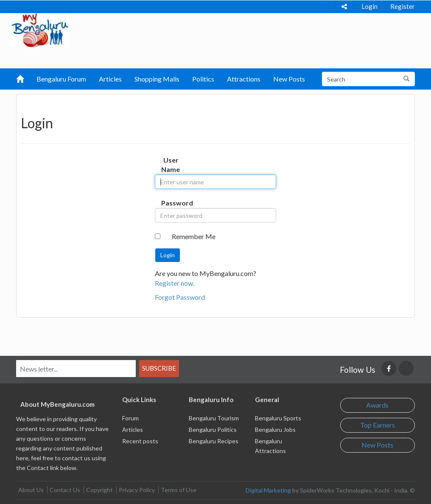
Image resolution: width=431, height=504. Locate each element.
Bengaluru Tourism (214, 418)
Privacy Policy (137, 490)
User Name (171, 165)
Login (369, 6)
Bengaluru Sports (278, 418)
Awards (377, 405)
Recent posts (140, 441)
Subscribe (159, 368)
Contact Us (65, 490)
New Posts (289, 79)
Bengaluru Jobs (275, 429)
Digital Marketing (268, 490)
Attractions (244, 79)
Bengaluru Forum (61, 79)
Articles (110, 79)
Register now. (175, 283)
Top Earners (378, 425)
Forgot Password (180, 297)
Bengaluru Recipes (214, 441)
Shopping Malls (157, 79)
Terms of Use (179, 490)
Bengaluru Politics (213, 429)
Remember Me (194, 236)
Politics (203, 79)
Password (173, 203)
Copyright (99, 490)
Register (403, 6)
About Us (31, 490)
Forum (130, 418)
